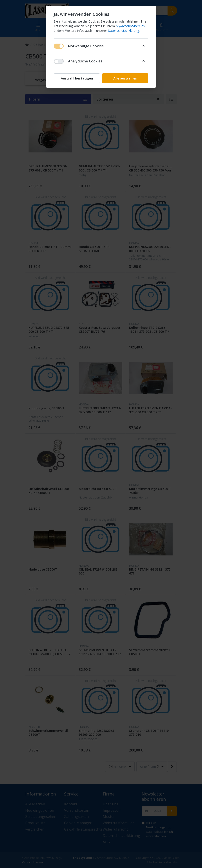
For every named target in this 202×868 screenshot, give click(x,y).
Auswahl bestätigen (77, 78)
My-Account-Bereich (130, 26)
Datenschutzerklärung (123, 31)
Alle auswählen (125, 78)
